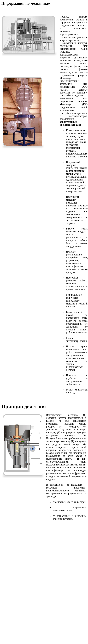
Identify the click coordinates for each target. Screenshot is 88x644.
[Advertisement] (43, 560)
